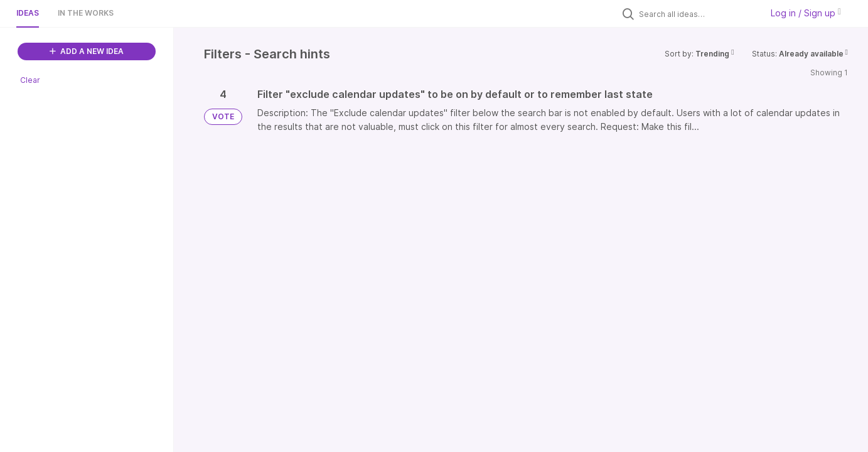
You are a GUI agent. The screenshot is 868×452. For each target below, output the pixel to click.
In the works (86, 13)
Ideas (28, 13)
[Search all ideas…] (697, 14)
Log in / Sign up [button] (806, 13)
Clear (30, 80)
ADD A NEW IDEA (87, 51)
